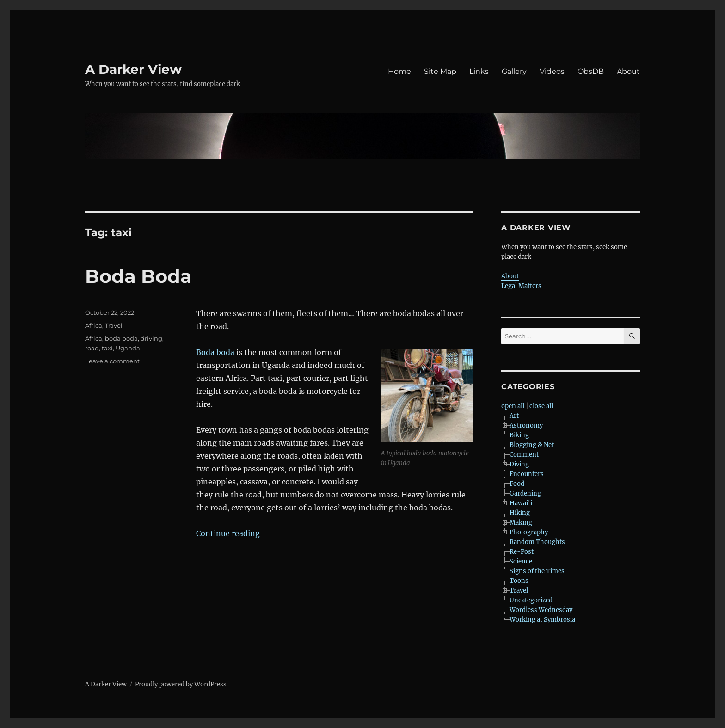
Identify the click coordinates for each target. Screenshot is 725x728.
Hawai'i (521, 503)
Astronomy (526, 425)
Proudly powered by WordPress (181, 684)
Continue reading (228, 533)
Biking (519, 435)
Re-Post (522, 552)
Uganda (128, 348)
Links (479, 71)
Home (399, 71)
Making (521, 523)
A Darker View (133, 69)
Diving (519, 464)
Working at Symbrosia (542, 620)
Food (517, 484)
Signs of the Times (537, 571)
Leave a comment (112, 361)
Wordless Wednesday (541, 610)
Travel (114, 325)
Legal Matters (521, 286)
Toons (519, 581)
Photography (529, 532)
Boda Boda (138, 276)
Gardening (525, 493)
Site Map (440, 71)
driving (151, 338)
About (628, 71)
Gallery (514, 71)
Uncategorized (531, 600)
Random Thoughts (537, 542)
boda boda (121, 338)
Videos (552, 71)
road (92, 348)
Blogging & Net (532, 445)
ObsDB (591, 71)
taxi (107, 348)
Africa (94, 325)
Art (514, 416)
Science (521, 561)
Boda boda (215, 352)
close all (541, 406)
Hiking (520, 513)
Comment (524, 455)
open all (513, 406)
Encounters (527, 474)
